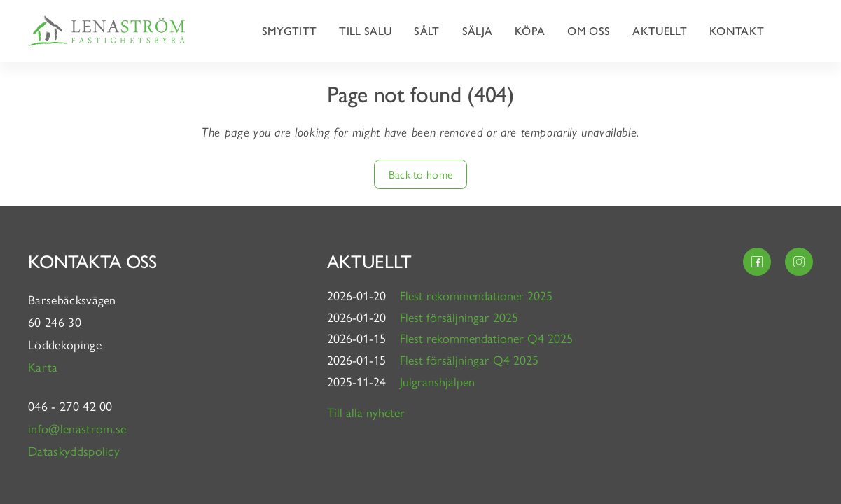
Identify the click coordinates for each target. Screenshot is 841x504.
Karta (45, 366)
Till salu (365, 30)
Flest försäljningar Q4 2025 (469, 359)
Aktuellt (660, 30)
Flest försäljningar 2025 (459, 317)
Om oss (589, 30)
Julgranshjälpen (437, 381)
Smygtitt (290, 30)
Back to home (421, 174)
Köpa (530, 30)
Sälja (478, 30)
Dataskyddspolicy (74, 450)
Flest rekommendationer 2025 (476, 295)
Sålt (426, 30)
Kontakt (737, 30)
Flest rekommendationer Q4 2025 (486, 338)
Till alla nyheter (366, 412)
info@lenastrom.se (77, 428)
